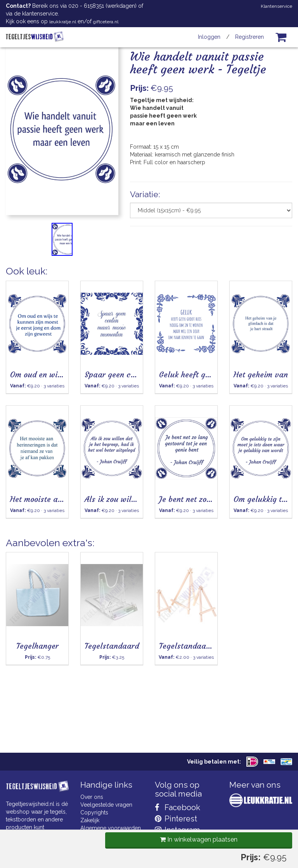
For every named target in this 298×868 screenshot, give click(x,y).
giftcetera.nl (106, 22)
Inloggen (209, 37)
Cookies (91, 836)
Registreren (249, 37)
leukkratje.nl (63, 22)
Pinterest (176, 819)
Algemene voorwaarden (111, 828)
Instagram (177, 830)
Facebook (178, 807)
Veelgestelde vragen (106, 805)
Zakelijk (90, 820)
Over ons (92, 797)
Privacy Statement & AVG (112, 844)
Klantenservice (276, 6)
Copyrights (94, 812)
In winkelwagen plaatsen (197, 277)
